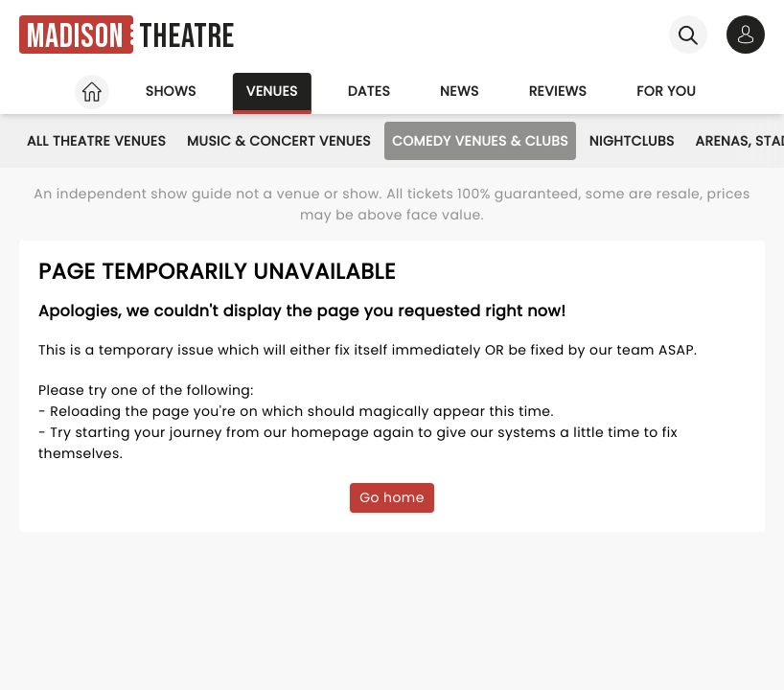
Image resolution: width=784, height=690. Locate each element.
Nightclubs (632, 141)
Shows (171, 91)
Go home (392, 497)
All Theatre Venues (96, 141)
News (460, 91)
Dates (369, 91)
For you (666, 91)
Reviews (558, 91)
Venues (272, 91)
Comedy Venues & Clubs (480, 141)
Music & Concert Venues (279, 141)
